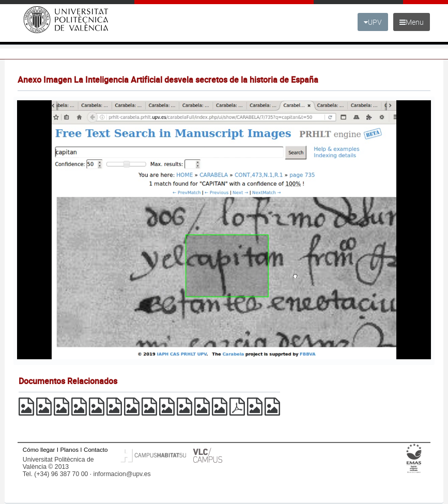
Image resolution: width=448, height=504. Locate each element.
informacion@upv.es (122, 474)
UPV (373, 22)
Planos (69, 449)
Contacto (96, 449)
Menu (412, 22)
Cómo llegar (39, 449)
